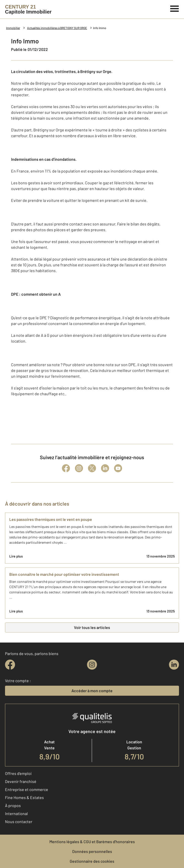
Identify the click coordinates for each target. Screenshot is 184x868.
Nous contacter (19, 821)
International (16, 813)
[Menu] (175, 8)
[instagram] (92, 665)
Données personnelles (92, 851)
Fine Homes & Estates (24, 797)
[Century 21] (28, 9)
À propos (13, 805)
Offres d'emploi (18, 773)
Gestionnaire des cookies (92, 861)
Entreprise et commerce (27, 789)
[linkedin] (174, 665)
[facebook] (10, 665)
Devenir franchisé (21, 781)
